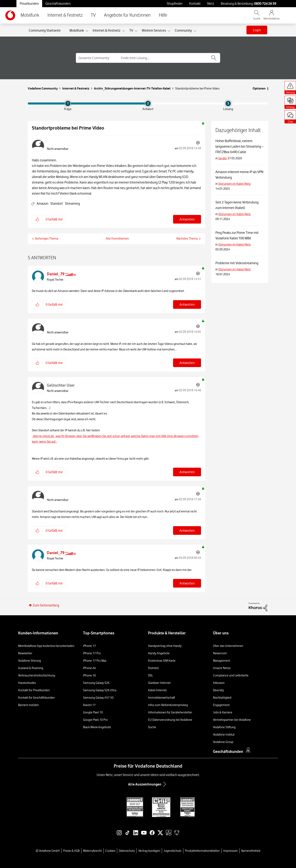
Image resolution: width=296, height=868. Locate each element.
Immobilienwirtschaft (162, 698)
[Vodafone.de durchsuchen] (257, 17)
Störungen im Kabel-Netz (235, 184)
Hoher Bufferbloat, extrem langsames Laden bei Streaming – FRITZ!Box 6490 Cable (239, 146)
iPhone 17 (89, 646)
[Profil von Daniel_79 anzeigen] (56, 274)
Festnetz (153, 668)
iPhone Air (90, 668)
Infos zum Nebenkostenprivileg (168, 705)
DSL (150, 675)
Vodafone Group (223, 742)
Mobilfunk (30, 15)
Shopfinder (175, 3)
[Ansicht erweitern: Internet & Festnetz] (124, 31)
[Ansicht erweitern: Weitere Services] (169, 31)
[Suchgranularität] (96, 58)
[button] (37, 219)
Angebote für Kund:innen (127, 15)
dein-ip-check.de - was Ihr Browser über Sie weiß (63, 436)
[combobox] (168, 58)
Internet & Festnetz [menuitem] (107, 30)
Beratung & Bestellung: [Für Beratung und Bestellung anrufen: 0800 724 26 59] (249, 3)
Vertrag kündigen (149, 851)
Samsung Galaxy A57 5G (98, 698)
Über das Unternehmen (228, 646)
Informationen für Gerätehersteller (170, 712)
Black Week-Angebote (97, 727)
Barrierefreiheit (251, 851)
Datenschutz (127, 851)
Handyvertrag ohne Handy (165, 646)
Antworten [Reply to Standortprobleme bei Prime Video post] (187, 219)
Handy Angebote (159, 653)
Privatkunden (29, 3)
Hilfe (163, 15)
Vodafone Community (43, 88)
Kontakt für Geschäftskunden (36, 698)
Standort (57, 203)
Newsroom (220, 653)
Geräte (223, 158)
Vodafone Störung (29, 661)
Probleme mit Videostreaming (237, 263)
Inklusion (219, 683)
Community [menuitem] (183, 30)
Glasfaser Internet (159, 683)
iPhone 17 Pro (92, 653)
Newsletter (25, 653)
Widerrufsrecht (92, 851)
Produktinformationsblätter (202, 851)
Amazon (42, 203)
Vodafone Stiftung (224, 727)
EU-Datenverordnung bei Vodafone (170, 720)
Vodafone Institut (224, 735)
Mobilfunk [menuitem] (77, 30)
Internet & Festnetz (65, 15)
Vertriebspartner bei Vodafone (232, 720)
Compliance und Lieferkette (231, 675)
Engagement (221, 705)
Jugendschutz (173, 851)
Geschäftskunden (58, 3)
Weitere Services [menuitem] (154, 30)
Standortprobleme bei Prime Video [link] (197, 88)
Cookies (110, 851)
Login (257, 30)
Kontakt (195, 3)
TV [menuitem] (131, 30)
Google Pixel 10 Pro (95, 720)
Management (221, 661)
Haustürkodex (27, 683)
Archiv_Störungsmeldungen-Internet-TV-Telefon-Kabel (132, 88)
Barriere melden (28, 705)
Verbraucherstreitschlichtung (37, 675)
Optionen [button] (259, 88)
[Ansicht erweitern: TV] (136, 31)
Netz (211, 3)
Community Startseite (45, 30)
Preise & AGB (71, 851)
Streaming (72, 203)
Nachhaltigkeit (222, 698)
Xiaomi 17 (89, 705)
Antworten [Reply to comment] (187, 304)
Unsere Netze (222, 668)
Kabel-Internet (157, 690)
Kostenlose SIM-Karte (162, 661)
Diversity (218, 690)
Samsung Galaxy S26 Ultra (100, 690)
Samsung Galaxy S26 (96, 683)
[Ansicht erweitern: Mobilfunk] (87, 31)
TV (93, 15)
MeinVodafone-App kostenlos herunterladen (46, 646)
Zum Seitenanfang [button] (46, 605)
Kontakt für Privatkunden (34, 690)
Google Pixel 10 (93, 712)
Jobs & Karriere (223, 712)
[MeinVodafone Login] (272, 17)
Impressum (231, 851)
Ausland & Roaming (31, 668)
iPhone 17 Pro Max (95, 661)
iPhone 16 (89, 675)
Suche (152, 727)
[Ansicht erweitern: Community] (195, 31)
